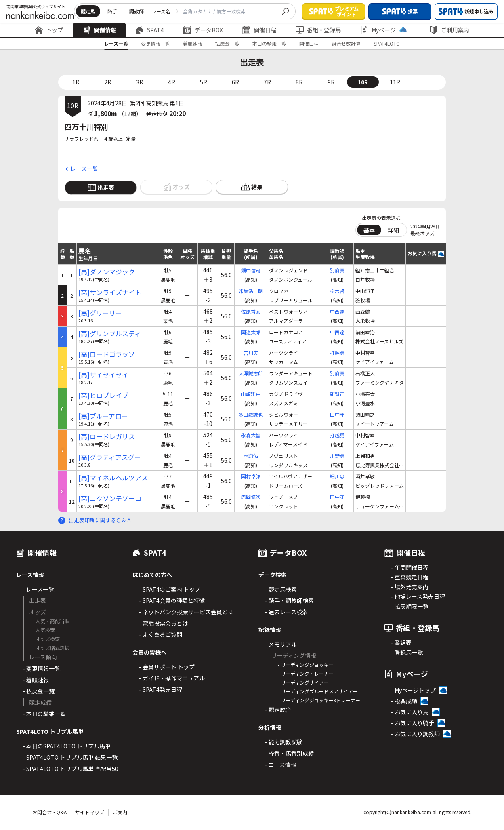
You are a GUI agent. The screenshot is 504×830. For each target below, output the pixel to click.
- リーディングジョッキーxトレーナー (319, 700)
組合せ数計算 (346, 43)
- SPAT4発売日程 (161, 689)
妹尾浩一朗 (251, 291)
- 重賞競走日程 (410, 577)
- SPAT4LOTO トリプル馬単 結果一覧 (70, 757)
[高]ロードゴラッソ (107, 354)
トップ (49, 30)
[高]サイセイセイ (103, 375)
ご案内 (120, 812)
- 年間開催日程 (410, 567)
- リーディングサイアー (303, 682)
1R (76, 82)
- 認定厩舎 (278, 710)
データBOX (203, 30)
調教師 (136, 11)
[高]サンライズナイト (110, 292)
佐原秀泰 (251, 311)
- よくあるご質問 (161, 634)
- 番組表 (401, 643)
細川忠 (337, 476)
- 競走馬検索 (281, 589)
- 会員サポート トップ (167, 667)
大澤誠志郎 (251, 373)
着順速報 (193, 43)
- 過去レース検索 (286, 612)
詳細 (393, 230)
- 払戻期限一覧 (410, 606)
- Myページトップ (413, 690)
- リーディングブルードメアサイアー (318, 691)
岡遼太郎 (251, 332)
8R (299, 82)
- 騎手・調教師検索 (289, 600)
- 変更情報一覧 (41, 668)
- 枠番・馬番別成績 (289, 753)
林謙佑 (251, 456)
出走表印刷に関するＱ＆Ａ (100, 520)
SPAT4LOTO (387, 43)
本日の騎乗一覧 (269, 43)
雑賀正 (337, 394)
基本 (369, 230)
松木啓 (337, 291)
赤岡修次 (251, 497)
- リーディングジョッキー (306, 665)
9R (331, 82)
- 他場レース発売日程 (418, 596)
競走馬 (88, 11)
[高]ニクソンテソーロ (110, 498)
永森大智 (251, 435)
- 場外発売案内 (410, 587)
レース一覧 (116, 43)
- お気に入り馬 (410, 712)
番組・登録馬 (318, 30)
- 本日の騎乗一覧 (44, 714)
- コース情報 (281, 765)
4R (172, 82)
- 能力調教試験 (284, 742)
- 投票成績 (404, 701)
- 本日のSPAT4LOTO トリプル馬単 (67, 746)
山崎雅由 (251, 394)
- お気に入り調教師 (415, 734)
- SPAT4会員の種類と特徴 (172, 600)
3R (140, 82)
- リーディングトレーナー (306, 673)
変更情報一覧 (155, 43)
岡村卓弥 (251, 476)
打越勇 (337, 353)
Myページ (384, 30)
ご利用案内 (449, 30)
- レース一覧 (38, 589)
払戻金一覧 (227, 43)
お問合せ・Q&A (49, 812)
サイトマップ (90, 812)
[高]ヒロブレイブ (103, 395)
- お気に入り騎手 (413, 723)
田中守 (337, 414)
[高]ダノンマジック (107, 272)
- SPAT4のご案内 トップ (170, 589)
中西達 (337, 311)
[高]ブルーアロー (103, 416)
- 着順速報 (36, 680)
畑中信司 (251, 270)
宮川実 (251, 353)
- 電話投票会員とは (163, 623)
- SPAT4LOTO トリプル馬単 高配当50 (70, 769)
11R (395, 82)
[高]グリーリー (100, 313)
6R (235, 82)
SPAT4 (150, 30)
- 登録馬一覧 (407, 652)
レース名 (161, 11)
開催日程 (259, 30)
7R (267, 82)
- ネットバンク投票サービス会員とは (186, 612)
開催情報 (99, 30)
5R (204, 82)
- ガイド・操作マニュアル (172, 678)
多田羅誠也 (251, 414)
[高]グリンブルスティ (110, 334)
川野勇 (337, 456)
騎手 (112, 11)
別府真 (337, 270)
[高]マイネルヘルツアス (113, 478)
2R (108, 82)
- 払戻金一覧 (39, 691)
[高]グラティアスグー (110, 457)
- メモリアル (281, 644)
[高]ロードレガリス (107, 437)
